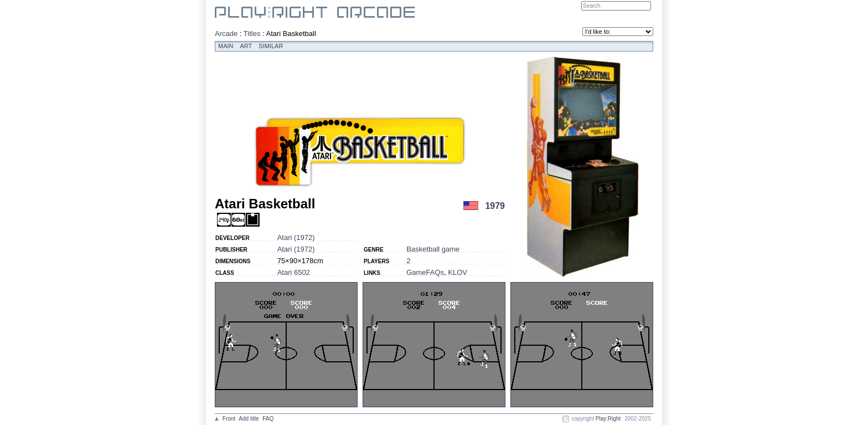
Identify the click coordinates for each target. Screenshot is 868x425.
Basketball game (433, 249)
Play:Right (608, 419)
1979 (495, 206)
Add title (249, 419)
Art (246, 46)
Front (229, 419)
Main (226, 46)
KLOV (458, 272)
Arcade (226, 34)
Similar (271, 46)
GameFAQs (425, 272)
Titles (252, 34)
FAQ (268, 419)
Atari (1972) (296, 237)
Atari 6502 (294, 272)
